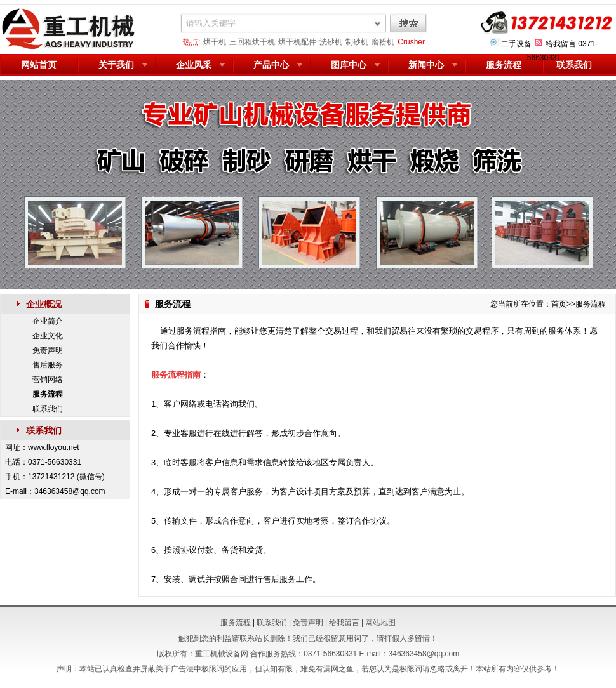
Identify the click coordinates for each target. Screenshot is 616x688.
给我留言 (561, 44)
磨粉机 (383, 42)
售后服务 (48, 365)
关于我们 (116, 65)
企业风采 (194, 65)
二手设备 (516, 44)
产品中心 (271, 65)
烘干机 (215, 42)
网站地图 (380, 623)
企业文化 (48, 336)
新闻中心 (426, 65)
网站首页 (39, 65)
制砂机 (357, 42)
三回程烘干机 (252, 42)
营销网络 (48, 380)
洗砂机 (331, 42)
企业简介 (48, 321)
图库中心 (349, 65)
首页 (559, 304)
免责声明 (48, 350)
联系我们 (574, 65)
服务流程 (504, 65)
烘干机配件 (297, 42)
